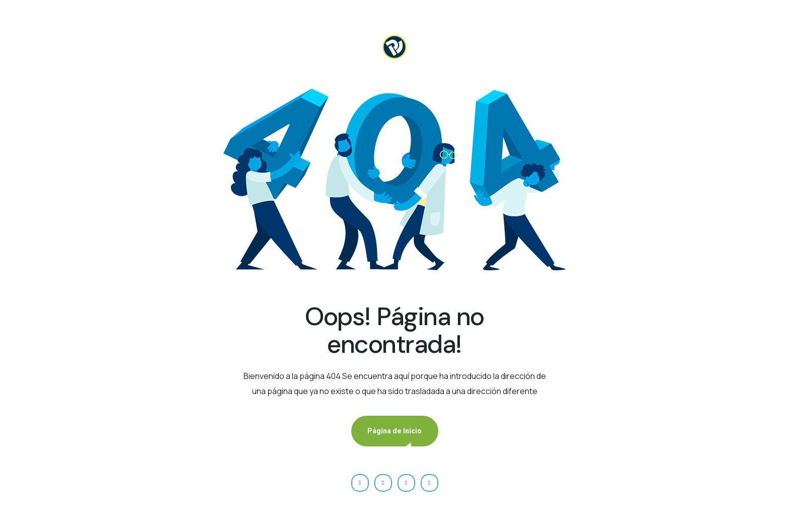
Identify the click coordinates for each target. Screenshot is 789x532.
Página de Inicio (395, 431)
